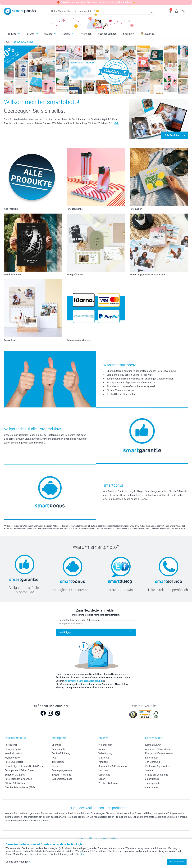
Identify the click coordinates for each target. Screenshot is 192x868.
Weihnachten (105, 745)
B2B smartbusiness (62, 779)
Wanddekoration (14, 753)
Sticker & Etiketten (15, 783)
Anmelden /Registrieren (158, 749)
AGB (54, 758)
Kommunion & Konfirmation (113, 766)
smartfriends (152, 779)
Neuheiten (86, 34)
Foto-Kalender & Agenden (18, 779)
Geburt (102, 779)
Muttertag (104, 758)
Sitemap (150, 770)
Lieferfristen (152, 758)
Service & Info (154, 738)
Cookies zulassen (177, 862)
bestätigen (65, 632)
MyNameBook (12, 758)
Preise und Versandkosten (159, 753)
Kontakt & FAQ (153, 745)
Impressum (58, 762)
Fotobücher (11, 745)
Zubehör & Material (15, 775)
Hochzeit (103, 770)
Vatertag (103, 762)
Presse (55, 766)
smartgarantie (153, 783)
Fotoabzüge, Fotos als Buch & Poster (25, 766)
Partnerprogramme (62, 770)
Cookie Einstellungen (18, 862)
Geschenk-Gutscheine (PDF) (20, 787)
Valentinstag (105, 753)
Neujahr (103, 749)
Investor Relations (61, 775)
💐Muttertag (147, 34)
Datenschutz (58, 749)
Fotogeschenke (13, 749)
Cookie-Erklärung (61, 753)
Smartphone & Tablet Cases (20, 770)
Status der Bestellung (157, 775)
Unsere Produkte (15, 738)
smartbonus (152, 787)
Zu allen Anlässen (108, 783)
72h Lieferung (152, 762)
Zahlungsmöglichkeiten (158, 766)
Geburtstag (104, 775)
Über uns (56, 745)
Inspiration (128, 34)
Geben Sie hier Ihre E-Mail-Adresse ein (79, 620)
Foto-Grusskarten (14, 762)
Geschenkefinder (107, 34)
